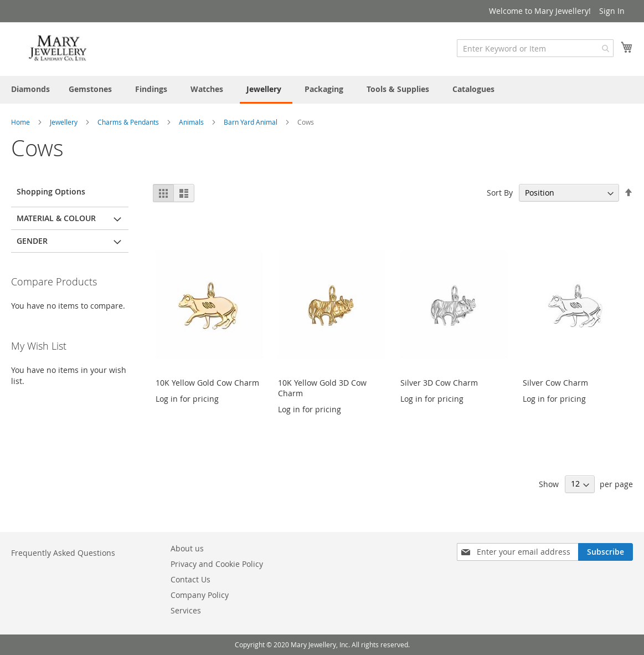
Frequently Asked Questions (63, 553)
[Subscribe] (606, 552)
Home (21, 122)
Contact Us (190, 579)
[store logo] (58, 48)
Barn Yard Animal (251, 122)
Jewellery (65, 122)
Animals (192, 122)
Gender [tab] (32, 241)
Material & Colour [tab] (56, 218)
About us (187, 548)
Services (186, 610)
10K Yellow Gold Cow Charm (207, 383)
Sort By (500, 193)
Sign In (612, 11)
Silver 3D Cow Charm (439, 383)
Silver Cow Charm (555, 383)
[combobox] (535, 48)
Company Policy (200, 595)
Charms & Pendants (129, 122)
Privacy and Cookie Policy (217, 564)
